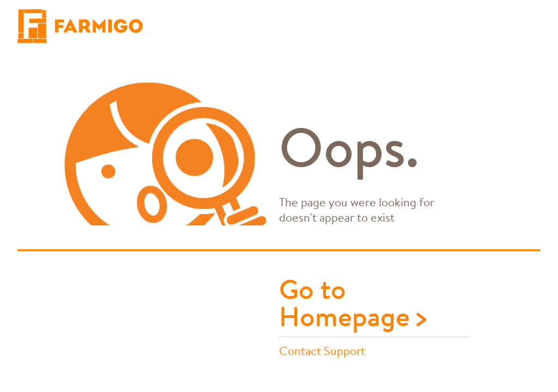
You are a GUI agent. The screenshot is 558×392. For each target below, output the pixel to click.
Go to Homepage (353, 305)
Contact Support (322, 350)
